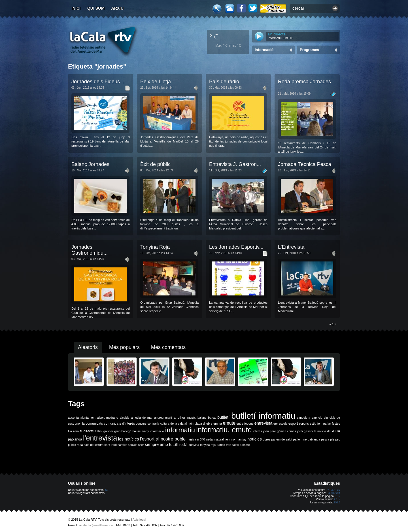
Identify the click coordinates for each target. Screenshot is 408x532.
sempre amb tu (159, 444)
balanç (202, 418)
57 (107, 490)
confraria (153, 424)
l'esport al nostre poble (163, 439)
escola (283, 424)
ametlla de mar (142, 418)
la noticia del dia (325, 431)
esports (304, 424)
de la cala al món (182, 424)
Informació (264, 50)
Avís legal (139, 520)
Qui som (96, 8)
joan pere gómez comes (280, 431)
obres (266, 439)
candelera (304, 418)
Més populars (124, 347)
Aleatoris (88, 347)
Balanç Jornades (90, 164)
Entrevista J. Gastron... (235, 164)
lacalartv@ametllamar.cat (96, 525)
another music (185, 418)
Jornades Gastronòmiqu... (90, 250)
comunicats (94, 424)
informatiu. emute (224, 430)
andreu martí (163, 418)
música (192, 439)
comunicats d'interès (119, 424)
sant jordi (111, 445)
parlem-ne (300, 439)
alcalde (125, 418)
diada (198, 424)
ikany (145, 431)
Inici (76, 8)
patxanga (314, 439)
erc (276, 424)
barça (212, 418)
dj (204, 424)
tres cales (232, 445)
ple (332, 439)
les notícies (129, 439)
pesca (325, 439)
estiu (313, 424)
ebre (209, 424)
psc (338, 439)
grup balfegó (123, 431)
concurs (141, 424)
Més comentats (168, 347)
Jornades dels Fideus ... (98, 82)
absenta (73, 418)
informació (157, 431)
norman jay (239, 439)
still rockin (181, 445)
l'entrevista (100, 438)
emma (218, 424)
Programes (309, 50)
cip (320, 418)
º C (214, 37)
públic (72, 445)
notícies (255, 439)
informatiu (180, 430)
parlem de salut (282, 439)
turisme (245, 445)
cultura (165, 424)
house (137, 431)
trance (221, 445)
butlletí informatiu (263, 416)
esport (293, 424)
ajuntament (88, 418)
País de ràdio (224, 82)
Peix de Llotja (156, 82)
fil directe (87, 431)
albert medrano (108, 418)
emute (229, 423)
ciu (326, 418)
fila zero (73, 431)
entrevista (263, 423)
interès (258, 431)
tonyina (194, 445)
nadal (210, 439)
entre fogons (245, 424)
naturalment (222, 439)
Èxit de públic (155, 164)
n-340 (201, 439)
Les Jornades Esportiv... (236, 247)
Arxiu (118, 8)
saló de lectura (94, 445)
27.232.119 (333, 490)
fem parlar (324, 424)
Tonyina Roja (155, 247)
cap (314, 418)
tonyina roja (208, 445)
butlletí (223, 417)
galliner (108, 431)
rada (80, 445)
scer (141, 445)
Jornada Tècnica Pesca (305, 164)
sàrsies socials (127, 445)
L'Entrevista (291, 247)
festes (336, 424)
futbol (99, 431)
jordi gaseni (305, 431)
